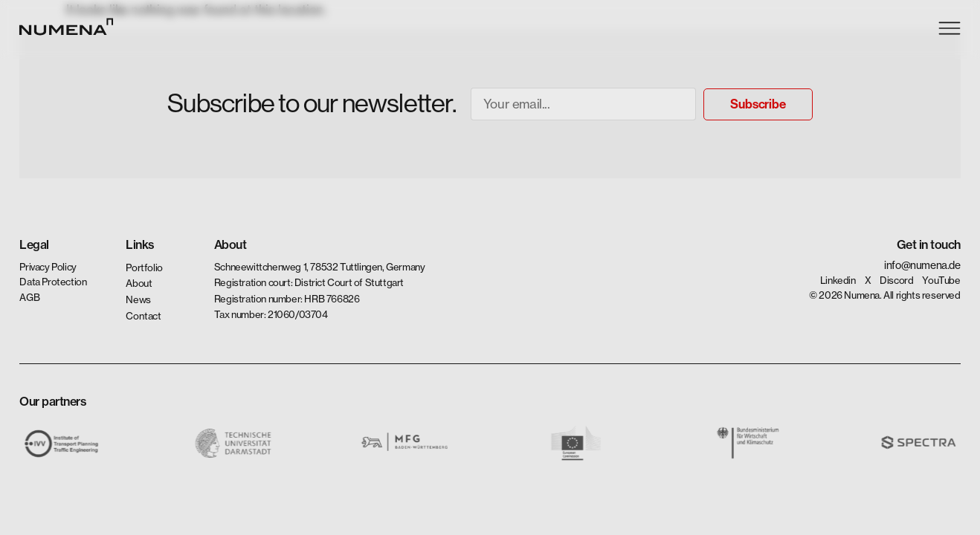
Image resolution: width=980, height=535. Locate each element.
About (139, 283)
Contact (143, 315)
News (138, 299)
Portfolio (144, 267)
